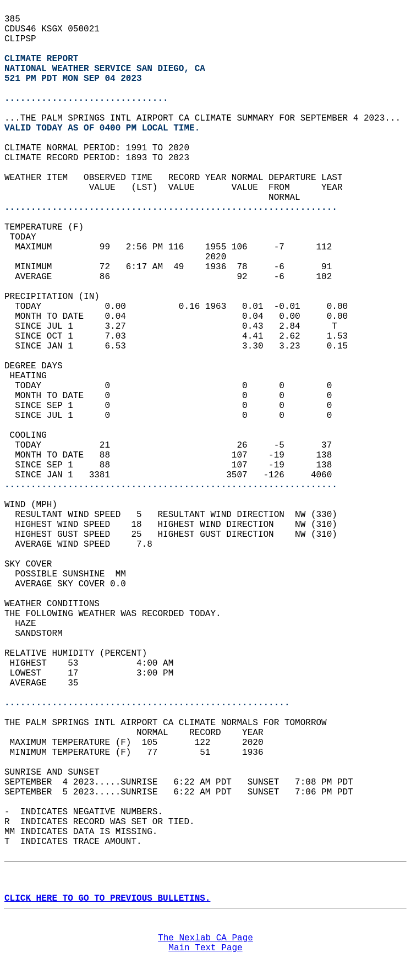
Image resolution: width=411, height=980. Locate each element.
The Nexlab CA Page (205, 938)
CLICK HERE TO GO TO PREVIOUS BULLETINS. (107, 899)
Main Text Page (205, 948)
